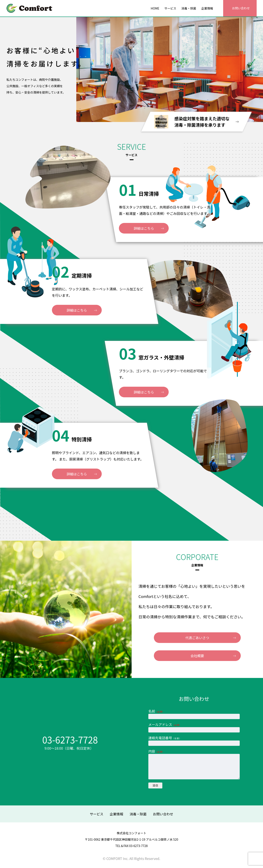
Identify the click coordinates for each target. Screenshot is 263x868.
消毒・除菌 (138, 814)
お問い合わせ (163, 814)
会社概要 (197, 656)
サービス (96, 814)
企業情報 (116, 814)
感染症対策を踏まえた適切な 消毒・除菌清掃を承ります (196, 122)
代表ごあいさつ (197, 638)
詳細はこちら (153, 228)
